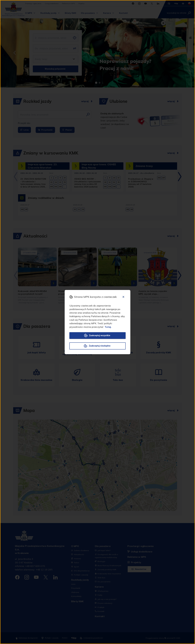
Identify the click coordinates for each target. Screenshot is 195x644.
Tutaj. (108, 327)
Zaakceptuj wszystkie (97, 336)
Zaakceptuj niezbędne (97, 346)
